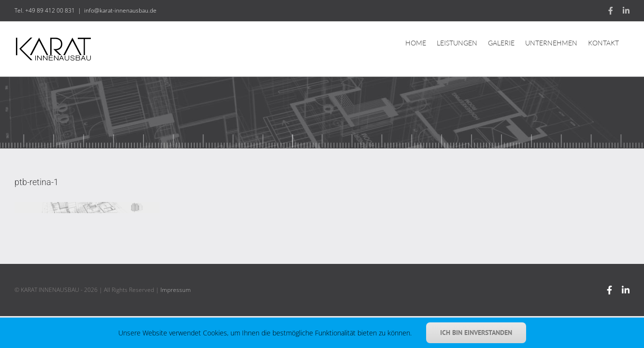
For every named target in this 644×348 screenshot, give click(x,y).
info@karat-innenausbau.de (120, 10)
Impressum (176, 290)
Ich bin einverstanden (476, 333)
